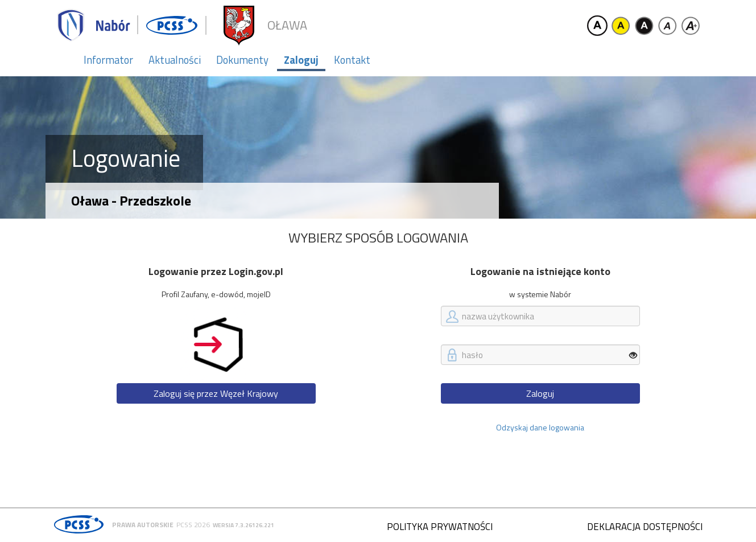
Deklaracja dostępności (645, 527)
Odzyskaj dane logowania (540, 427)
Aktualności (175, 60)
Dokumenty (242, 60)
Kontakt (352, 60)
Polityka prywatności (440, 527)
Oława (287, 25)
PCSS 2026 (193, 525)
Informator (108, 60)
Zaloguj (301, 60)
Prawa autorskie (143, 525)
